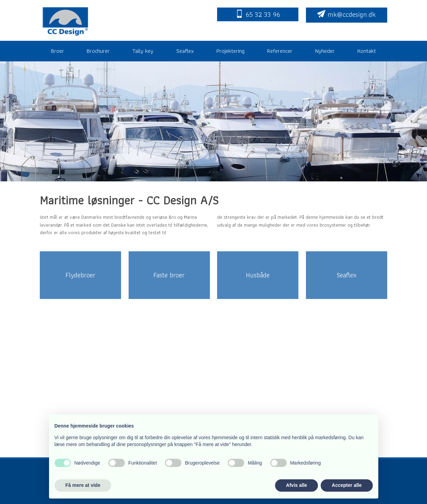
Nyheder (325, 51)
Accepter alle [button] (347, 485)
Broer (58, 51)
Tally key (143, 51)
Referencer (280, 51)
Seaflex (185, 51)
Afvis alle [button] (296, 485)
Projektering (230, 51)
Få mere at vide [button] (83, 485)
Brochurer (98, 51)
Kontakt (367, 51)
